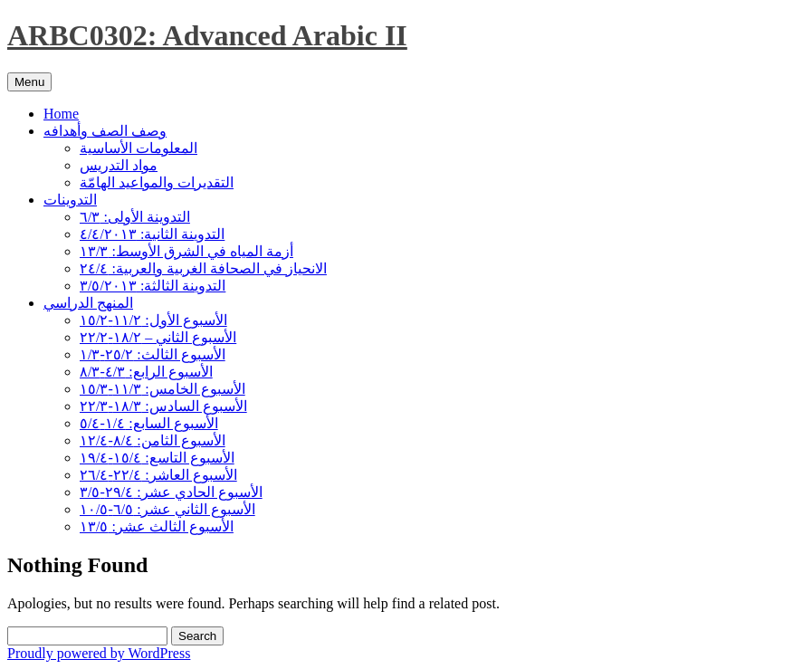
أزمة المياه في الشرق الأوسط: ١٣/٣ (186, 251)
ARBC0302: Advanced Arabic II (207, 35)
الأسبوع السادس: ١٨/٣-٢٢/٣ (163, 406)
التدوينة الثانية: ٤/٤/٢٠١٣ (152, 234)
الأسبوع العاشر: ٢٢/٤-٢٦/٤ (158, 475)
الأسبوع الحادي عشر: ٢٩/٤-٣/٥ (171, 492)
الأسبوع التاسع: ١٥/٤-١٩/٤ (157, 458)
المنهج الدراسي (88, 303)
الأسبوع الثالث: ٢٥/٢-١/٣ (153, 354)
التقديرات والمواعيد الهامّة (157, 182)
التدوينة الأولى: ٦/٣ (135, 217)
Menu (29, 82)
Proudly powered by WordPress (99, 653)
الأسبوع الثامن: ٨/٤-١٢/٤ (153, 440)
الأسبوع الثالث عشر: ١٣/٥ (157, 526)
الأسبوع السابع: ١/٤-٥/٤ (149, 423)
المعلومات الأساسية (139, 148)
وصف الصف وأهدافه (105, 131)
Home (61, 114)
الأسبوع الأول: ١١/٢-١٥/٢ (153, 320)
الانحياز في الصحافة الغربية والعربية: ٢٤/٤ (203, 268)
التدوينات (70, 200)
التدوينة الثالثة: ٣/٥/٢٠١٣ (153, 286)
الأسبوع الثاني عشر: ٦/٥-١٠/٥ (167, 509)
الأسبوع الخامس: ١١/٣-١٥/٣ (162, 389)
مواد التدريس (119, 165)
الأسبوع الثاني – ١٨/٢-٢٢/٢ (158, 337)
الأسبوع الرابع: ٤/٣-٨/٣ (146, 372)
